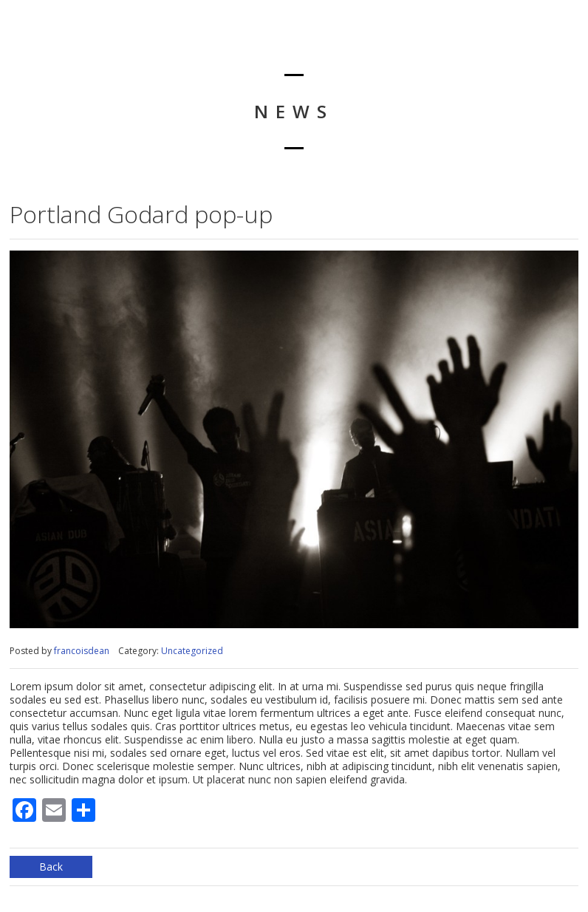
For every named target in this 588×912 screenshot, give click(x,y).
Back (51, 867)
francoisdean (82, 651)
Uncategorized (192, 651)
